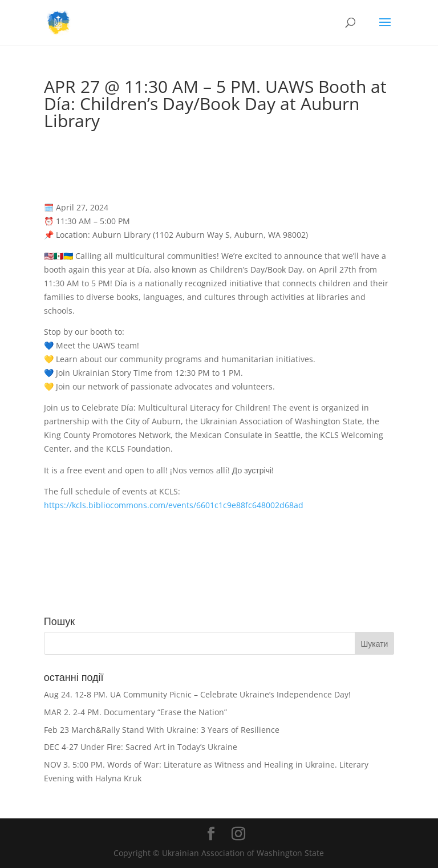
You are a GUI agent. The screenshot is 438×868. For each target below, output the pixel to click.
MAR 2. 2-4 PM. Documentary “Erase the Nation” (135, 712)
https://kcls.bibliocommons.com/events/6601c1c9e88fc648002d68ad (174, 505)
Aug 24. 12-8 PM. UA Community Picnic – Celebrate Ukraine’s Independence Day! (197, 694)
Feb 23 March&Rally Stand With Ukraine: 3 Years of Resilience (162, 730)
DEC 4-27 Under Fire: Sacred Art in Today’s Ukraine (141, 747)
